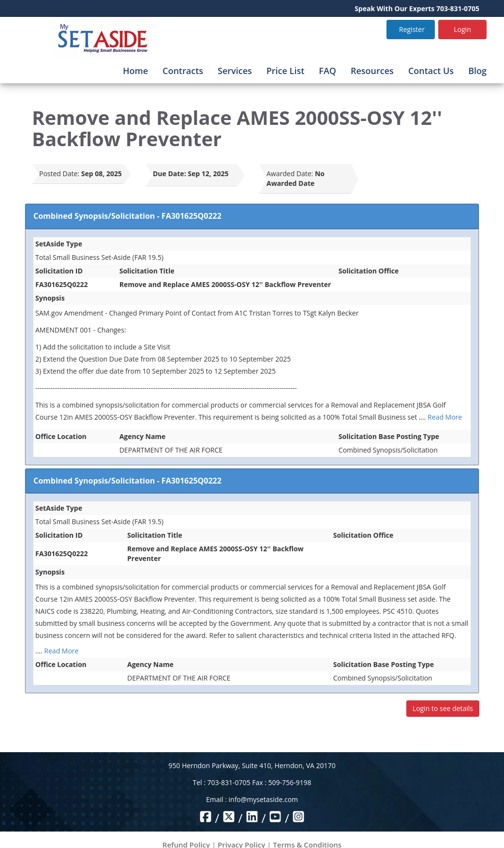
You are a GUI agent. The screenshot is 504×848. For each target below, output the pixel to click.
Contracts (183, 71)
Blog (477, 71)
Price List (286, 71)
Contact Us (431, 71)
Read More (445, 417)
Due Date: (170, 174)
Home (135, 71)
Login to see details (443, 708)
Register (412, 29)
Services (235, 71)
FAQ (327, 71)
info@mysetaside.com (263, 799)
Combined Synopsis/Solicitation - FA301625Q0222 (127, 216)
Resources (372, 71)
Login (462, 29)
